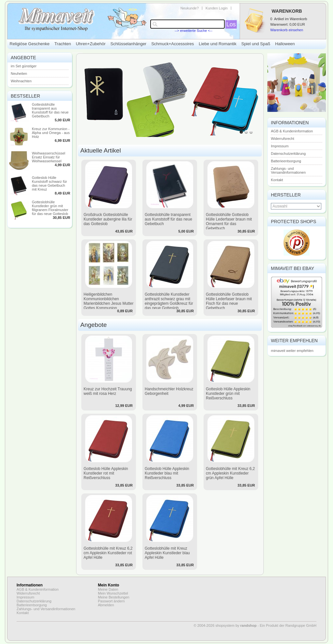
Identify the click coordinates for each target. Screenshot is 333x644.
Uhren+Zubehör (91, 44)
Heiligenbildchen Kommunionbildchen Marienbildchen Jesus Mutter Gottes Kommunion (108, 301)
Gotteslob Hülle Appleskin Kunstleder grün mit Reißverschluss (228, 394)
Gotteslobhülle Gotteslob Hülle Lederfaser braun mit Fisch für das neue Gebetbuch (229, 301)
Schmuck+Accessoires (173, 44)
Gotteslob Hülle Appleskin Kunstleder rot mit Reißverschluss (106, 473)
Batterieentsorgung (286, 161)
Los (231, 24)
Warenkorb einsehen (287, 30)
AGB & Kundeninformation (292, 131)
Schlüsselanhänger (129, 44)
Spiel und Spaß (256, 44)
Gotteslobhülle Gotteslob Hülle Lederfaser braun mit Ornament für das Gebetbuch (229, 221)
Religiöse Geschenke (30, 44)
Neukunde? (190, 8)
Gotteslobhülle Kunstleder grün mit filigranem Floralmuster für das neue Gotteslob (50, 208)
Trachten (63, 44)
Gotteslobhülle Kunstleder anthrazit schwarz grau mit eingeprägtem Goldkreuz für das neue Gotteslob (169, 301)
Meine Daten (108, 589)
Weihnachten (21, 81)
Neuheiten (19, 74)
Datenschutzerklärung (288, 154)
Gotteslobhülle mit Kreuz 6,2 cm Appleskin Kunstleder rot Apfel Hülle (108, 553)
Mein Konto (108, 585)
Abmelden (106, 605)
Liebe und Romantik (218, 44)
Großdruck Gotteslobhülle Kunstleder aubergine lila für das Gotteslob (108, 219)
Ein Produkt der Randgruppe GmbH (288, 625)
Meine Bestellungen (114, 597)
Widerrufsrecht (283, 139)
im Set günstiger (24, 66)
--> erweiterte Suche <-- (193, 31)
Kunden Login (217, 8)
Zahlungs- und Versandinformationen (288, 170)
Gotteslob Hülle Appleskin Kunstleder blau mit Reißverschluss (167, 473)
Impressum (280, 146)
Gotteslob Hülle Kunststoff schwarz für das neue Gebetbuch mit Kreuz (49, 183)
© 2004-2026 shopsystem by (225, 625)
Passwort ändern (111, 601)
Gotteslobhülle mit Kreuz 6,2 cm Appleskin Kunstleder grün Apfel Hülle (230, 473)
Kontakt (277, 180)
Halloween (285, 44)
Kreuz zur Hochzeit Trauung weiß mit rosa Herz (108, 391)
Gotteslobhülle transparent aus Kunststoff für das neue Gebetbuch (50, 110)
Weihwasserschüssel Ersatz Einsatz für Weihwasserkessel (49, 157)
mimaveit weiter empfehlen (292, 351)
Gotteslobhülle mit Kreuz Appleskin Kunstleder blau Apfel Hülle (167, 553)
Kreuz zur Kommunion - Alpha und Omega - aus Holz (51, 133)
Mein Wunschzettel (113, 593)
